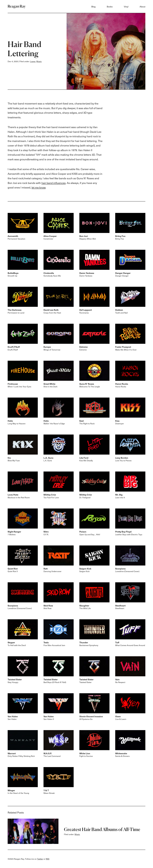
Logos (33, 61)
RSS (48, 859)
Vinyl (126, 7)
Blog (93, 7)
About (142, 7)
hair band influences (54, 183)
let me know (39, 187)
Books (110, 7)
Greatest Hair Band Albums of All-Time (102, 829)
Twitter (40, 859)
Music (39, 61)
